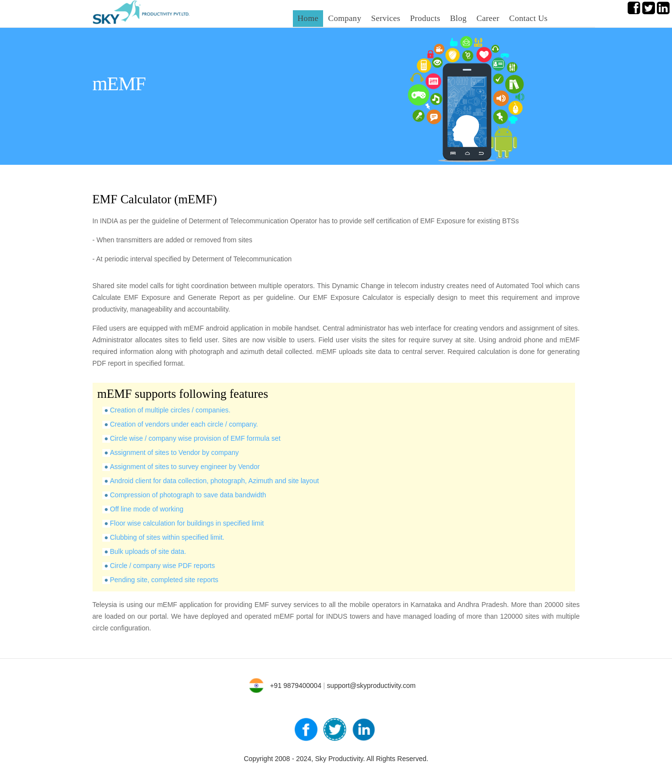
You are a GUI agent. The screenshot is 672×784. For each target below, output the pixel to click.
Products (425, 18)
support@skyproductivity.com (371, 686)
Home (308, 18)
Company (345, 18)
